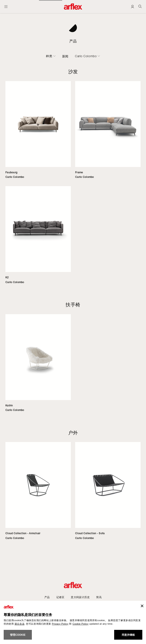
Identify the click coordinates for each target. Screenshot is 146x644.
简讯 (99, 597)
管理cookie (18, 635)
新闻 (65, 56)
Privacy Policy (60, 624)
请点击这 (19, 624)
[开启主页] (6, 7)
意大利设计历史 (80, 597)
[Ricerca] (140, 6)
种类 (49, 56)
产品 (47, 597)
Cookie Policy (81, 624)
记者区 (60, 597)
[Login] (132, 6)
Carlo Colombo (86, 56)
